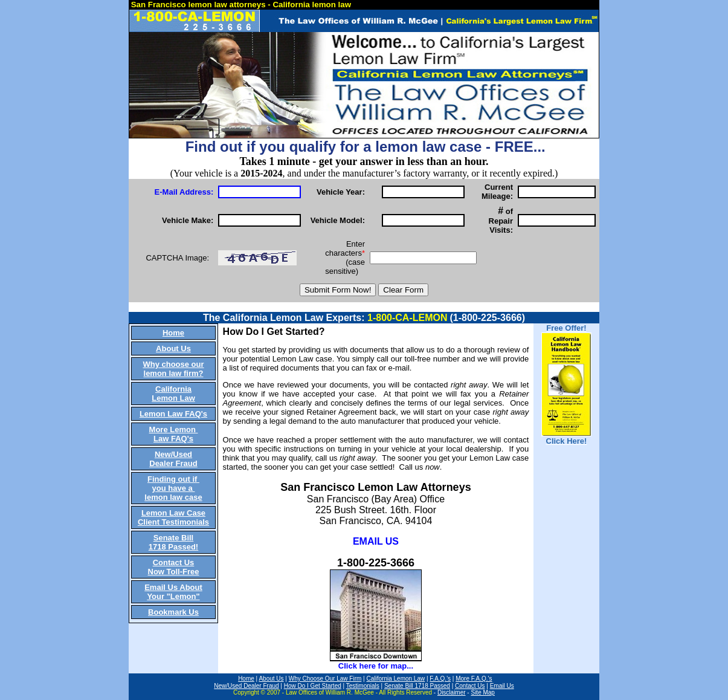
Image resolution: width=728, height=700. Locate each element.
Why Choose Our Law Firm (325, 679)
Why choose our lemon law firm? (173, 369)
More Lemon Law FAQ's (174, 434)
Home (173, 333)
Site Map (482, 692)
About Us (173, 348)
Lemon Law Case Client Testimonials (173, 517)
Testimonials (363, 686)
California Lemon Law (173, 394)
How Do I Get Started (313, 686)
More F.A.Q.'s (474, 679)
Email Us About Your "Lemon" (173, 592)
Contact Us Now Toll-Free (174, 567)
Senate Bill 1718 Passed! (173, 542)
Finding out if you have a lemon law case (173, 488)
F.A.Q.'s (440, 679)
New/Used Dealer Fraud (173, 459)
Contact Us (470, 686)
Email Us (502, 686)
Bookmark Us (173, 612)
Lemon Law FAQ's (173, 414)
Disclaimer (452, 692)
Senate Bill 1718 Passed (417, 686)
